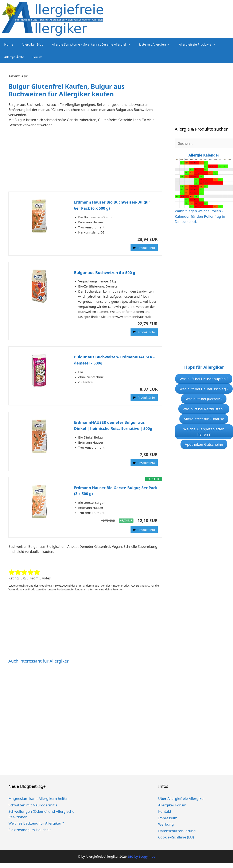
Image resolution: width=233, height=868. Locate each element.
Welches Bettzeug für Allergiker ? (36, 823)
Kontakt (165, 811)
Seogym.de (147, 856)
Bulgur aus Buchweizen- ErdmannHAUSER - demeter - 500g (114, 360)
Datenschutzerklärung (177, 831)
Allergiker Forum (172, 805)
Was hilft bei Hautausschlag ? (204, 389)
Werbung (166, 824)
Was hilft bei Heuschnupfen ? (204, 379)
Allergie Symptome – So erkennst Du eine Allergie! (93, 44)
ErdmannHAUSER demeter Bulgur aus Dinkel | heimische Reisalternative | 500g (113, 425)
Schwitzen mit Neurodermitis (33, 805)
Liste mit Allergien (157, 44)
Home (9, 44)
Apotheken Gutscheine (204, 444)
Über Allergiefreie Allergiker (182, 798)
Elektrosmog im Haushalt (30, 830)
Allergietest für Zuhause (204, 419)
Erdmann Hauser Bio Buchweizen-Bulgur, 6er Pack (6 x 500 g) (112, 205)
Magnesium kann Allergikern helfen (38, 798)
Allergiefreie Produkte (199, 44)
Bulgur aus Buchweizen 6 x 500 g (105, 273)
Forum (37, 57)
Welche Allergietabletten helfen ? (204, 432)
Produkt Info (146, 248)
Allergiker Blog (33, 44)
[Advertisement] (83, 162)
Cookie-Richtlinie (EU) (176, 837)
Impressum (168, 818)
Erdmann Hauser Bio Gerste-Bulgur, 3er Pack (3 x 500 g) (116, 491)
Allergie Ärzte (14, 57)
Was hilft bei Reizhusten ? (204, 409)
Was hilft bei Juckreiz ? (204, 399)
